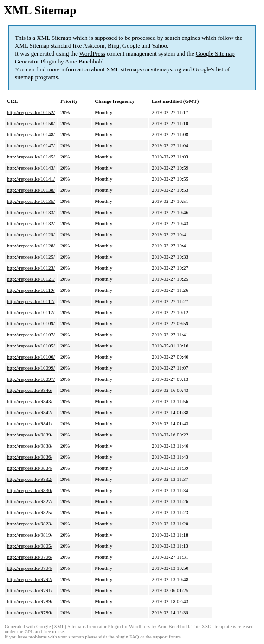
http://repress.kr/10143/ (31, 168)
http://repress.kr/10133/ (31, 212)
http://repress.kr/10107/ (31, 335)
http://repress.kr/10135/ (31, 201)
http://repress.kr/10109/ (31, 323)
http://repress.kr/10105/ (31, 346)
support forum (167, 637)
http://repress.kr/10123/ (31, 268)
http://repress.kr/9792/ (29, 579)
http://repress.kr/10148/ (31, 134)
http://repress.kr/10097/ (31, 379)
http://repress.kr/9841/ (29, 423)
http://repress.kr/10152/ (31, 112)
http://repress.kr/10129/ (31, 234)
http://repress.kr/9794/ (29, 568)
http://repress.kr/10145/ (31, 157)
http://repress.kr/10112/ (31, 312)
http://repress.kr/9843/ (29, 401)
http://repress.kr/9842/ (29, 412)
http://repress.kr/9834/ (29, 468)
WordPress (92, 54)
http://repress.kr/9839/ (29, 435)
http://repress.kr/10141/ (31, 179)
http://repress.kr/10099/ (31, 368)
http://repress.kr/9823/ (29, 524)
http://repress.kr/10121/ (31, 279)
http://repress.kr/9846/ (29, 390)
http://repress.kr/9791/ (29, 590)
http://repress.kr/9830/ (29, 490)
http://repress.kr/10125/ (31, 257)
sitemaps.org (166, 69)
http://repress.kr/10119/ (31, 290)
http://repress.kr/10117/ (31, 301)
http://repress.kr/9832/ (29, 479)
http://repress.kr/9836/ (29, 457)
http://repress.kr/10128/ (31, 246)
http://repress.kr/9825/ (29, 512)
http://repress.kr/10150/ (31, 123)
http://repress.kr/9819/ (29, 535)
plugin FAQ (127, 637)
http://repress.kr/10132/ (31, 223)
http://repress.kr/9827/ (29, 501)
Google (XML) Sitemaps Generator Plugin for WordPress (93, 627)
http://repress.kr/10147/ (31, 145)
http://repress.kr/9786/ (29, 612)
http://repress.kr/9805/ (29, 546)
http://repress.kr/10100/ (31, 357)
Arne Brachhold (84, 61)
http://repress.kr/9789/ (29, 601)
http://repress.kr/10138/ (31, 190)
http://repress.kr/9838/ (29, 446)
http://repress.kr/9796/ (29, 557)
